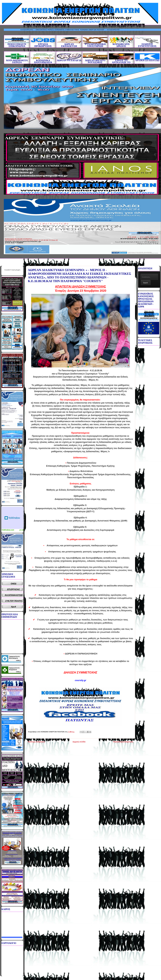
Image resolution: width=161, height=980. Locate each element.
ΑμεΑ (14, 607)
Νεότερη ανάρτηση (36, 742)
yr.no (22, 530)
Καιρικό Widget (13, 518)
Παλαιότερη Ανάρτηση (123, 742)
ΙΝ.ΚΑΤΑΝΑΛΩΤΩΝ (14, 595)
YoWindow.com (8, 530)
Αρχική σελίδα (79, 742)
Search (145, 283)
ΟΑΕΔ (14, 584)
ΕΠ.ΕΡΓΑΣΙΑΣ (14, 589)
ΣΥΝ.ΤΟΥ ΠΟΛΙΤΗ (14, 601)
